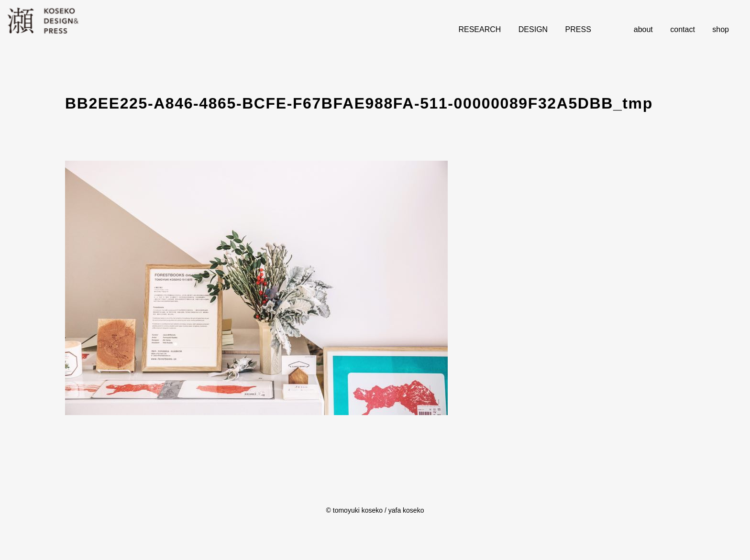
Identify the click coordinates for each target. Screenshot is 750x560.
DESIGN (533, 29)
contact (683, 29)
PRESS (578, 29)
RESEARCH (480, 29)
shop (721, 29)
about (643, 29)
